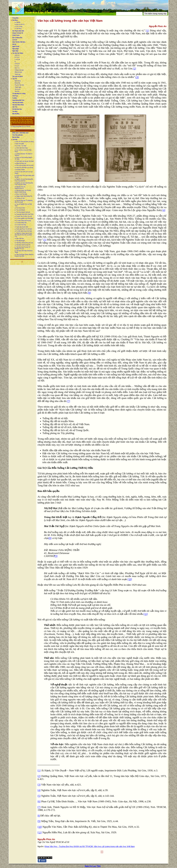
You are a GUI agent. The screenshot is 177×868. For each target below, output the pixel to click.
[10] (130, 579)
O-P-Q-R (17, 64)
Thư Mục (15, 111)
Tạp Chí (15, 79)
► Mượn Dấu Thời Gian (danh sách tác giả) (25, 176)
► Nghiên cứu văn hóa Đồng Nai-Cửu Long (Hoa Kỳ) (24, 180)
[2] (134, 69)
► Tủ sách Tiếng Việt (21, 223)
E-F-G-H (17, 57)
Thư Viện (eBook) (18, 135)
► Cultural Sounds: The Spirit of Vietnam (23, 155)
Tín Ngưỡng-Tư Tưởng (19, 94)
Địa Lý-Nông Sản (17, 38)
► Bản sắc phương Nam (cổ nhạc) (24, 142)
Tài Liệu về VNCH (18, 76)
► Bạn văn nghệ (19, 144)
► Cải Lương (18, 27)
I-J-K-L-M (17, 60)
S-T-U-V (17, 66)
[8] (50, 538)
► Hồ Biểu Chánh (20, 170)
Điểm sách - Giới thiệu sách (20, 133)
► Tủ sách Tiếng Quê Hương (23, 221)
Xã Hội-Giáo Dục (17, 109)
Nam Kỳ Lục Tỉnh (38, 12)
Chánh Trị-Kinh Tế (18, 33)
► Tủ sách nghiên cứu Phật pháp (24, 218)
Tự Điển (15, 98)
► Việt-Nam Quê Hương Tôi (23, 245)
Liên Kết (15, 140)
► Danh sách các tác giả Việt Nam (24, 161)
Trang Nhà (15, 18)
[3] (137, 77)
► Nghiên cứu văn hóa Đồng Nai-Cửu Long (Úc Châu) (24, 184)
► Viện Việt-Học (19, 239)
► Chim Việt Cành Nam (21, 148)
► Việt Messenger (20, 241)
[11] (146, 614)
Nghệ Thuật (16, 47)
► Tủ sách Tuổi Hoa (20, 225)
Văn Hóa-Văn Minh (18, 103)
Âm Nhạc (15, 20)
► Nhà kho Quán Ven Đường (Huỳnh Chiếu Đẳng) (23, 191)
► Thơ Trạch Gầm (20, 208)
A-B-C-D (17, 55)
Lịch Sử (15, 40)
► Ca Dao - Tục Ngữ (21, 146)
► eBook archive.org (20, 163)
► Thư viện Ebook (20, 210)
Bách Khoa (18, 81)
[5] (45, 240)
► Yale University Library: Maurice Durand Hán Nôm (24, 255)
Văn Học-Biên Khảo (18, 105)
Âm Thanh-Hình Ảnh (18, 31)
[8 (39, 816)
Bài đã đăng (16, 114)
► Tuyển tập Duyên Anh (21, 227)
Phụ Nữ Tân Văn (19, 85)
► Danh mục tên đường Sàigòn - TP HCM (24, 158)
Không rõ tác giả (19, 70)
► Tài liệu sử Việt (20, 198)
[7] (69, 401)
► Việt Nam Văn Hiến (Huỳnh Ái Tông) (24, 252)
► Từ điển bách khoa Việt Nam (23, 231)
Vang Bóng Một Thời (18, 100)
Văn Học (17, 91)
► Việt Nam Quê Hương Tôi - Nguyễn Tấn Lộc (23, 248)
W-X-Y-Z (17, 68)
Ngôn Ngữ (15, 51)
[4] (164, 210)
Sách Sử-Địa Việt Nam (19, 42)
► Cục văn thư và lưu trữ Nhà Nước (23, 151)
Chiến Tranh (16, 35)
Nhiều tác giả (18, 72)
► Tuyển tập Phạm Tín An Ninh (23, 229)
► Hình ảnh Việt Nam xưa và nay (24, 168)
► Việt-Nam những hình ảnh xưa (24, 243)
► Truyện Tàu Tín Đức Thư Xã (23, 216)
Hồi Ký (14, 44)
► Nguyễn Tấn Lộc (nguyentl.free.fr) (20, 187)
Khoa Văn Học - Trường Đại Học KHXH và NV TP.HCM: (90, 846)
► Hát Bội (18, 22)
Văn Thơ (15, 107)
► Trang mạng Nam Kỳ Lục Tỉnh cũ (21, 126)
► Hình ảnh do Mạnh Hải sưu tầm (24, 165)
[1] (148, 30)
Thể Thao (15, 96)
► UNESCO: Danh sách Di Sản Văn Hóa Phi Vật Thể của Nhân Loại (23, 235)
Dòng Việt (17, 83)
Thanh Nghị (18, 87)
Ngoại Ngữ (16, 49)
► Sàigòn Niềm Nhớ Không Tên (23, 196)
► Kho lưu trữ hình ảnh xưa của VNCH (24, 173)
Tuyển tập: (18, 74)
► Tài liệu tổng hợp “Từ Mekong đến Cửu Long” (24, 201)
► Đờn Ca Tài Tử (20, 24)
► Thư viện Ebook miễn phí (22, 212)
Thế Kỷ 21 (18, 89)
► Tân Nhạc (18, 29)
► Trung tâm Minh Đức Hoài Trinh (24, 214)
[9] (56, 556)
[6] (89, 293)
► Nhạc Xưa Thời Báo (21, 194)
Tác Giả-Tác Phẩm (18, 53)
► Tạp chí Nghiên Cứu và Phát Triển (23, 205)
